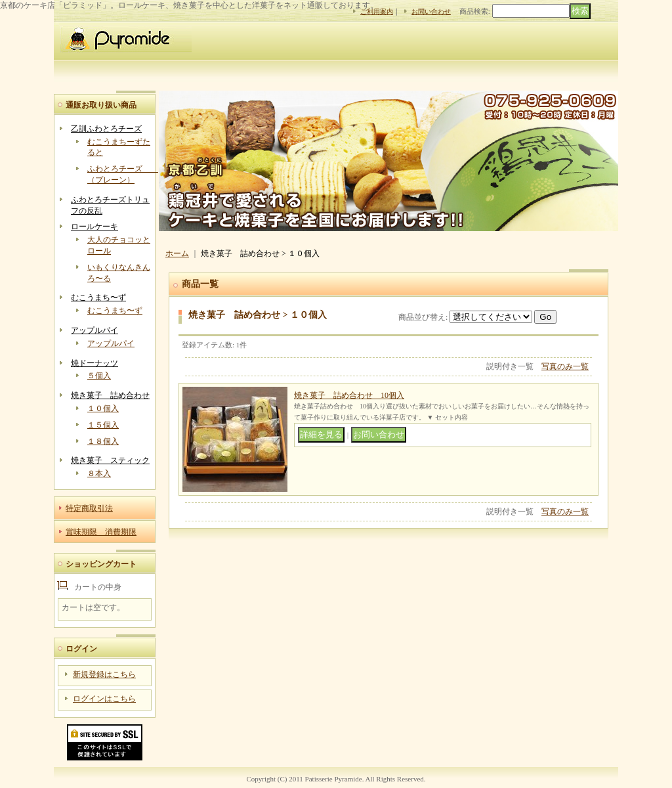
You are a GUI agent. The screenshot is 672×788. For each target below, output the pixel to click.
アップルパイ (94, 330)
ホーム (177, 253)
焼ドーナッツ (94, 363)
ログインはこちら (104, 699)
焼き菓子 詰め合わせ (110, 395)
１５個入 (103, 425)
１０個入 (103, 408)
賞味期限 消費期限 (101, 532)
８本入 (99, 473)
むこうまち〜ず (98, 297)
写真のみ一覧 (565, 366)
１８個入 (103, 441)
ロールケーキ (94, 227)
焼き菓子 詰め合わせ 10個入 (349, 395)
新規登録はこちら (104, 674)
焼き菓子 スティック (110, 460)
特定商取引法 (89, 508)
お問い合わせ (431, 11)
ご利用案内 (377, 11)
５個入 (99, 376)
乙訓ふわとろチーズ (106, 129)
